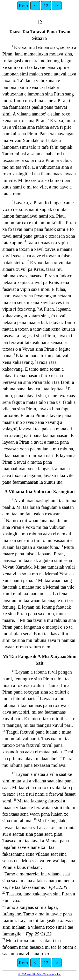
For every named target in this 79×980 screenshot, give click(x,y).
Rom (23, 6)
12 (46, 6)
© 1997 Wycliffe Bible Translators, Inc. (39, 974)
